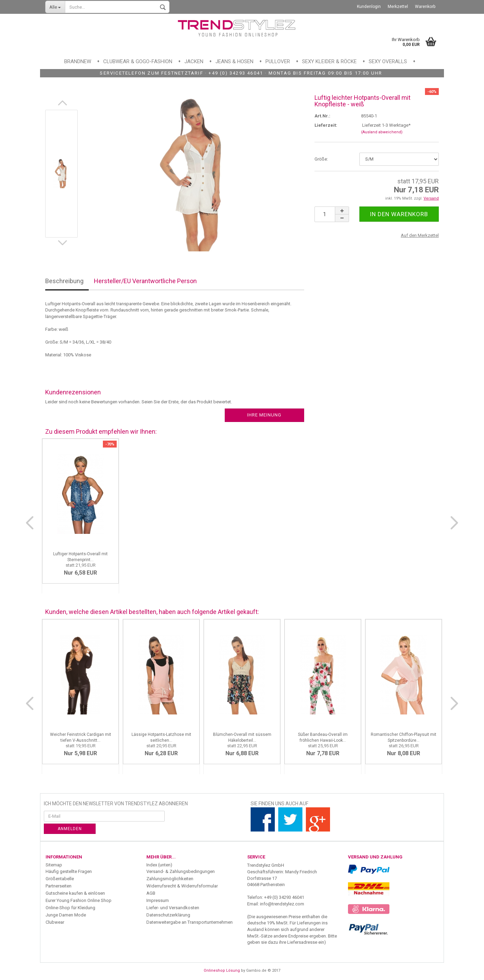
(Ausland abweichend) (382, 132)
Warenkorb (425, 7)
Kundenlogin (369, 7)
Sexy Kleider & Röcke (329, 61)
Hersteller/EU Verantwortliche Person (145, 281)
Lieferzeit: (326, 125)
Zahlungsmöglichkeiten (170, 879)
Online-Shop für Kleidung (70, 908)
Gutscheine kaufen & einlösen (75, 893)
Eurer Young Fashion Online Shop (79, 900)
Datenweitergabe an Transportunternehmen (190, 922)
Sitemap (54, 865)
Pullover (278, 61)
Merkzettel (398, 7)
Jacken (194, 61)
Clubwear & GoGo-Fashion (138, 61)
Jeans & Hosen (234, 61)
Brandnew (78, 61)
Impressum (158, 900)
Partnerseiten (59, 886)
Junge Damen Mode (66, 915)
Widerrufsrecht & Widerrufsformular (182, 886)
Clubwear (55, 922)
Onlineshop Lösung (222, 971)
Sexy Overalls (388, 61)
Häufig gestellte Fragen (69, 871)
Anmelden (70, 829)
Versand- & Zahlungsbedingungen (181, 871)
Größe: (321, 159)
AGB (151, 893)
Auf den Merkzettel (420, 235)
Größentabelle (60, 879)
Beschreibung (64, 281)
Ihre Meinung (264, 415)
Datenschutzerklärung (168, 915)
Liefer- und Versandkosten (173, 908)
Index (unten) (159, 865)
